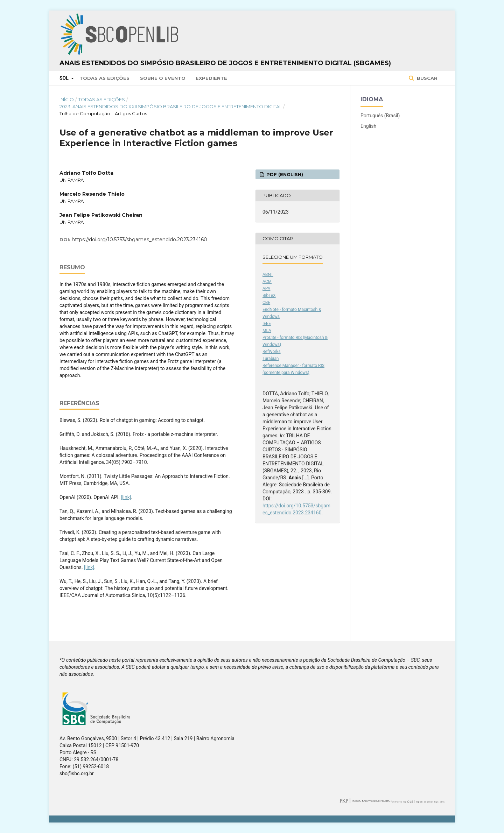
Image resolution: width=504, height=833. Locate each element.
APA (266, 289)
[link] (126, 497)
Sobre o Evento (163, 78)
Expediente (211, 78)
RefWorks (272, 352)
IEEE (267, 324)
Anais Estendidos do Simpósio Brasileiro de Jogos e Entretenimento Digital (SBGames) (225, 63)
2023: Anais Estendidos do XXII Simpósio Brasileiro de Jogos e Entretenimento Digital (171, 106)
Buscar (426, 78)
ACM (267, 282)
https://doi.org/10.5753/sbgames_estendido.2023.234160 (139, 240)
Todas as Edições (104, 78)
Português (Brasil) (380, 116)
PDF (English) (284, 174)
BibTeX (269, 296)
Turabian (271, 359)
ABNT (268, 275)
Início (67, 99)
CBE (266, 303)
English (368, 126)
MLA (267, 331)
